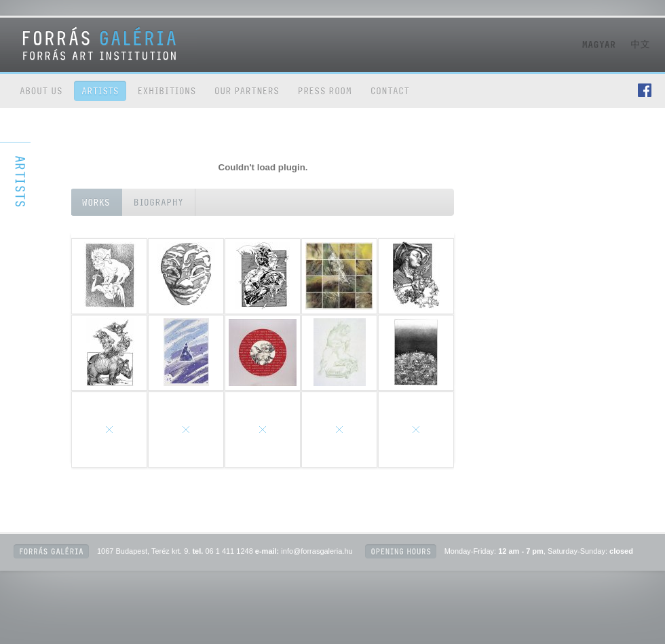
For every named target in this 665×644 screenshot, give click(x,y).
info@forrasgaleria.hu (317, 551)
